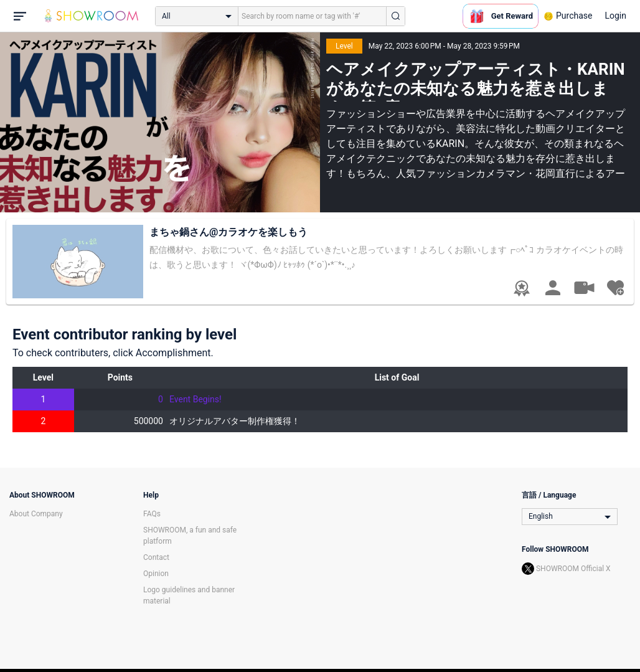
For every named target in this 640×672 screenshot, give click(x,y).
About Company (36, 514)
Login (615, 16)
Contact (156, 557)
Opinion (156, 574)
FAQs (152, 514)
